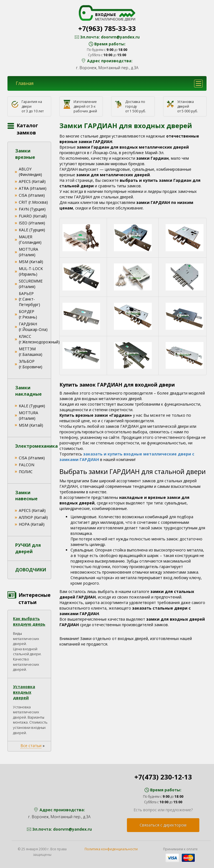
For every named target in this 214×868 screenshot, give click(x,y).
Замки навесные (26, 496)
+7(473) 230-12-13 (163, 777)
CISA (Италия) (32, 195)
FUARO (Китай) (33, 216)
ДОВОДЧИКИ (31, 570)
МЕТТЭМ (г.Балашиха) (31, 352)
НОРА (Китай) (32, 524)
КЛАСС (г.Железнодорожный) (39, 339)
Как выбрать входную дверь (29, 621)
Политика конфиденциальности (111, 849)
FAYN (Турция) (32, 209)
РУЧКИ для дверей (28, 548)
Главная (25, 83)
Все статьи (31, 746)
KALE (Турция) (32, 230)
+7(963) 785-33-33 (107, 28)
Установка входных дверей (24, 692)
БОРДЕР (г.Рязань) (28, 314)
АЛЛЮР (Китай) (33, 517)
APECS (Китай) (32, 181)
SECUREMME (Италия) (31, 284)
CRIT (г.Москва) (33, 202)
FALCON (27, 465)
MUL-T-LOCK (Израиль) (31, 271)
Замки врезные (25, 154)
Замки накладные (28, 391)
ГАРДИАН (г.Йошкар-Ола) (33, 327)
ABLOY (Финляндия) (30, 172)
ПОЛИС (26, 472)
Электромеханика (36, 446)
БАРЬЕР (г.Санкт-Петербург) (29, 299)
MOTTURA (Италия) (28, 252)
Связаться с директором (163, 825)
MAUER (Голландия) (30, 239)
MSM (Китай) (31, 262)
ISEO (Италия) (32, 223)
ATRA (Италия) (33, 188)
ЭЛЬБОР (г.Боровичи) (31, 364)
